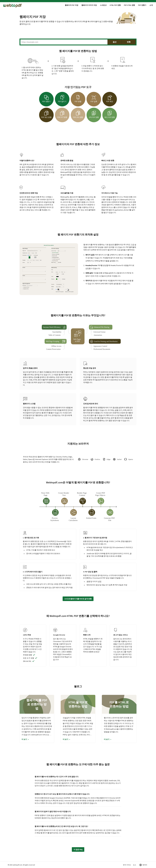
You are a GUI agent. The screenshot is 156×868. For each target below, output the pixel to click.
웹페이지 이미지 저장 (89, 5)
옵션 (115, 42)
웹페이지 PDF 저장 (72, 5)
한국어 (145, 865)
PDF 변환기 (142, 5)
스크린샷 (103, 5)
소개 (151, 5)
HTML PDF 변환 (115, 5)
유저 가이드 (127, 865)
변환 (129, 42)
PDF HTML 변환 (129, 5)
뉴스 (135, 865)
